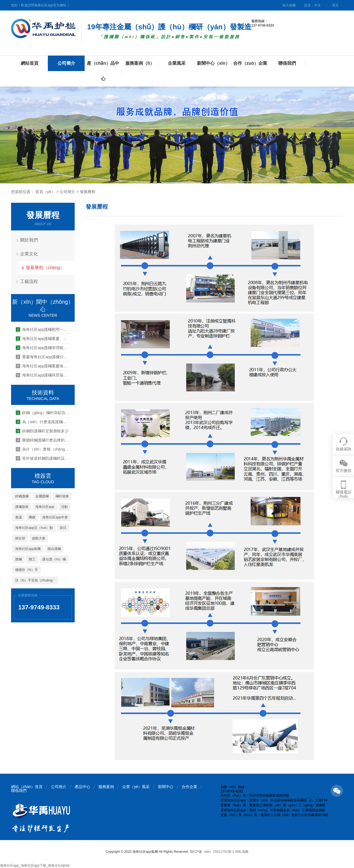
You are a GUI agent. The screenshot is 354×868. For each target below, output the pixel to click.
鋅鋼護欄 (22, 496)
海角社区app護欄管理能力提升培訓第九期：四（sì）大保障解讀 (43, 348)
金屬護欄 (42, 496)
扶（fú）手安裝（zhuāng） (35, 580)
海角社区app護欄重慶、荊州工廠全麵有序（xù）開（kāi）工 (43, 339)
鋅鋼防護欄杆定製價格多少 (42, 431)
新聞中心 (166, 787)
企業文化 (29, 254)
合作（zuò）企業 (250, 63)
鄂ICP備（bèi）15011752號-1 (212, 852)
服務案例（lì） (140, 63)
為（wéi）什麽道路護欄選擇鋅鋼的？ (43, 422)
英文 (335, 5)
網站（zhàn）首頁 (27, 787)
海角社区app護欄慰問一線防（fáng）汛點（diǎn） (43, 329)
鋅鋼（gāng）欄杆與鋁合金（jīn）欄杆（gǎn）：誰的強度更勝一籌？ (43, 413)
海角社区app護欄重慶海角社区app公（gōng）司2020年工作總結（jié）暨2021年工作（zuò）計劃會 (43, 366)
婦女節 (20, 538)
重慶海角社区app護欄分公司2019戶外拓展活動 (43, 357)
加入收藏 (289, 5)
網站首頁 (30, 63)
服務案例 (106, 787)
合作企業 (189, 787)
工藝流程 (29, 281)
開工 (32, 559)
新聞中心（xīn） (213, 63)
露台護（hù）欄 (54, 559)
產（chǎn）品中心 (103, 71)
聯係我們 (287, 63)
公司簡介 (66, 63)
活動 (64, 507)
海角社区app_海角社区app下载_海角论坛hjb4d (35, 866)
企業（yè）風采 (136, 787)
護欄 (19, 559)
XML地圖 (242, 852)
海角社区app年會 (55, 517)
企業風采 (177, 63)
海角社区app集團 (28, 549)
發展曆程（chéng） (45, 268)
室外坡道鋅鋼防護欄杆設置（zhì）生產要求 (43, 458)
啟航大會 (39, 538)
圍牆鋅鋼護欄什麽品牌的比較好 (43, 440)
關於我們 (29, 240)
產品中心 (82, 787)
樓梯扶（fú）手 (27, 570)
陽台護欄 (54, 549)
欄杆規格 (62, 496)
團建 (32, 517)
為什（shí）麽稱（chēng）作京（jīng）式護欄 (43, 449)
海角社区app (45, 507)
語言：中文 (313, 5)
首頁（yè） (45, 192)
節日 (63, 528)
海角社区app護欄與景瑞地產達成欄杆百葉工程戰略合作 (43, 375)
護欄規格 (22, 507)
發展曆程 (88, 192)
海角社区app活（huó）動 (34, 528)
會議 (19, 517)
